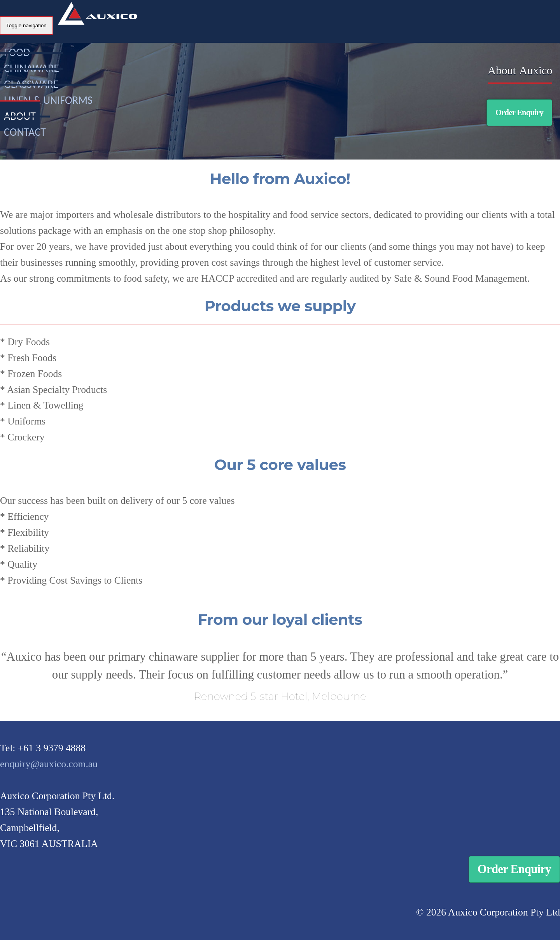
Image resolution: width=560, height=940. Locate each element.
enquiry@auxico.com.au (49, 764)
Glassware (31, 84)
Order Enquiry (519, 112)
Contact (25, 132)
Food (17, 52)
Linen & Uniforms (48, 100)
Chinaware (31, 68)
